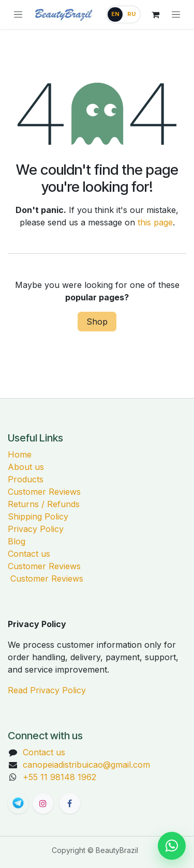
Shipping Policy (38, 516)
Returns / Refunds (44, 504)
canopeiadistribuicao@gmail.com (86, 765)
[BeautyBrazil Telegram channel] (18, 803)
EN (115, 14)
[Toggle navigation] (176, 14)
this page (155, 222)
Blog (17, 541)
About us (26, 467)
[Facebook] (70, 803)
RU (131, 14)
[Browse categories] (18, 14)
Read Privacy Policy (47, 690)
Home (20, 454)
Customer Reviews (44, 492)
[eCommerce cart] (155, 14)
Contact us (29, 554)
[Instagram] (43, 803)
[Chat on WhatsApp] (172, 846)
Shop (97, 322)
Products (26, 479)
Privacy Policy (36, 529)
